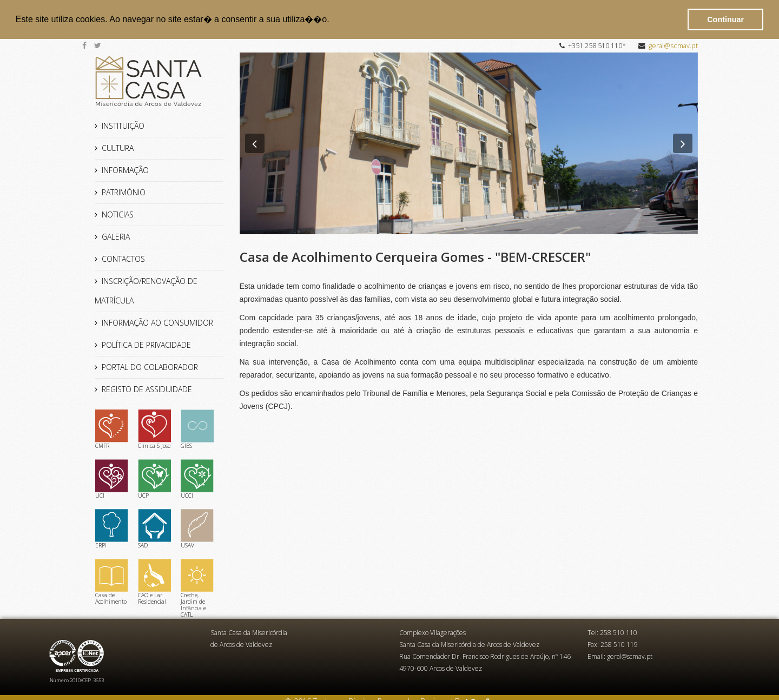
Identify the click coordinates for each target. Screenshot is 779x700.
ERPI (112, 529)
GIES (197, 429)
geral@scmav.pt (673, 45)
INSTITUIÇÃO (123, 125)
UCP (154, 479)
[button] (333, 20)
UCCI (197, 479)
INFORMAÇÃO (125, 170)
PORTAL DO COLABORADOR (150, 366)
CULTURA (118, 147)
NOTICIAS (118, 214)
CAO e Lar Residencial (154, 582)
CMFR (112, 429)
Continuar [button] (725, 19)
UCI (112, 479)
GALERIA (116, 236)
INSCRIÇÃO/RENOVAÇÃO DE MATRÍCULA (146, 290)
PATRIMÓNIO (124, 192)
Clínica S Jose (154, 429)
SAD (154, 529)
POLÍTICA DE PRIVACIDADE (146, 344)
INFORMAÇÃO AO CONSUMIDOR (157, 322)
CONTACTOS (123, 258)
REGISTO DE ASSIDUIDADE (147, 389)
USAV (197, 529)
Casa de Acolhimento (112, 582)
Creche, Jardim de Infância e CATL (197, 588)
